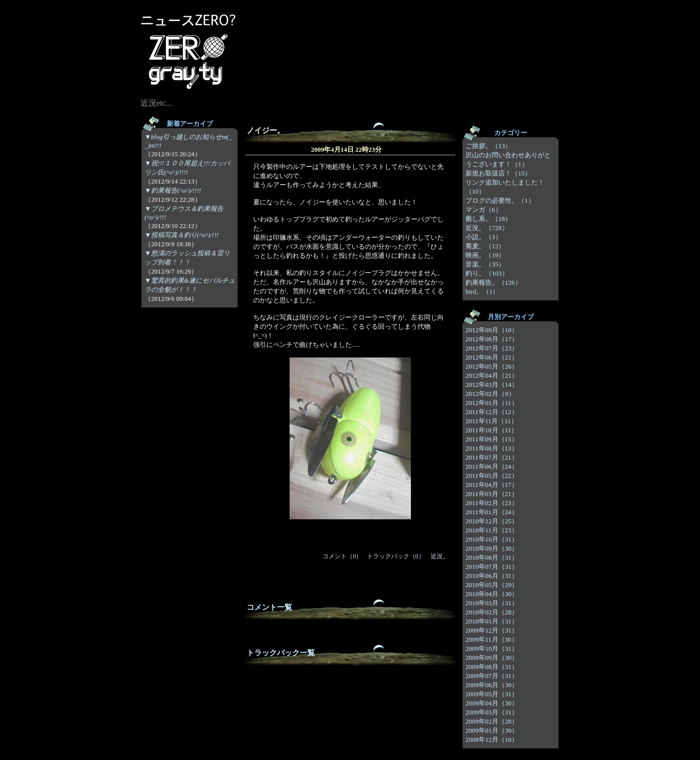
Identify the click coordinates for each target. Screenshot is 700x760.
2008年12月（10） (492, 740)
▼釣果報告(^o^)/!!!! (173, 190)
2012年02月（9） (490, 394)
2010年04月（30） (492, 594)
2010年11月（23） (492, 530)
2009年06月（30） (492, 685)
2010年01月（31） (492, 621)
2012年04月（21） (492, 375)
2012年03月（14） (492, 385)
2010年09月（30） (492, 548)
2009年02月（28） (492, 721)
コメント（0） (342, 556)
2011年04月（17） (492, 485)
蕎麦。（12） (485, 246)
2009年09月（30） (492, 658)
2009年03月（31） (492, 712)
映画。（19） (485, 255)
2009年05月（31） (492, 694)
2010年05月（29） (492, 585)
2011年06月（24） (492, 466)
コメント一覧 (269, 607)
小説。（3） (484, 237)
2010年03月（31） (492, 603)
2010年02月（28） (492, 612)
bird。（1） (482, 292)
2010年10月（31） (492, 539)
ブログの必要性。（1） (500, 200)
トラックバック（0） (396, 556)
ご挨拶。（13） (488, 146)
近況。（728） (487, 228)
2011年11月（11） (492, 421)
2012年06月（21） (492, 357)
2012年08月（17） (492, 339)
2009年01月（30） (492, 730)
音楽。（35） (485, 264)
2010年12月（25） (492, 521)
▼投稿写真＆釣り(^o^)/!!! (182, 235)
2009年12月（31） (492, 630)
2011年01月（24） (492, 512)
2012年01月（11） (492, 403)
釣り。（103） (487, 273)
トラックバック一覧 (281, 653)
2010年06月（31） (492, 576)
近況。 (440, 556)
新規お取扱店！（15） (498, 173)
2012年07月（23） (492, 348)
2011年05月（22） (492, 476)
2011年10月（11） (492, 430)
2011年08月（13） (492, 448)
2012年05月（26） (492, 366)
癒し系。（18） (488, 219)
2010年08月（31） (492, 557)
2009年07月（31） (492, 676)
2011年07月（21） (492, 457)
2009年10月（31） (492, 649)
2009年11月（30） (492, 639)
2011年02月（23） (492, 503)
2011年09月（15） (492, 439)
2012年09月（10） (492, 330)
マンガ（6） (484, 210)
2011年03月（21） (492, 494)
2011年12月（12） (492, 412)
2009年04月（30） (492, 703)
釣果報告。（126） (494, 282)
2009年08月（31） (492, 667)
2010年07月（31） (492, 567)
